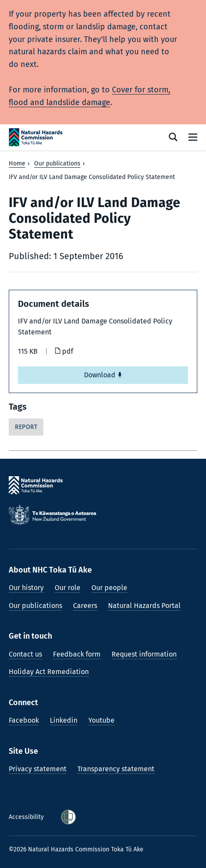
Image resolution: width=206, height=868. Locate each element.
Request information (144, 654)
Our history (26, 588)
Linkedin (64, 720)
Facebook (24, 720)
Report (26, 427)
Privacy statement (38, 769)
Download (103, 375)
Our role (68, 588)
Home (17, 163)
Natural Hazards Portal (144, 606)
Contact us (25, 654)
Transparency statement (116, 769)
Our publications (57, 163)
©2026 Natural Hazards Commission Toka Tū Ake (76, 849)
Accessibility (27, 817)
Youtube (101, 720)
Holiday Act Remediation (49, 672)
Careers (85, 606)
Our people (109, 588)
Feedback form (77, 654)
